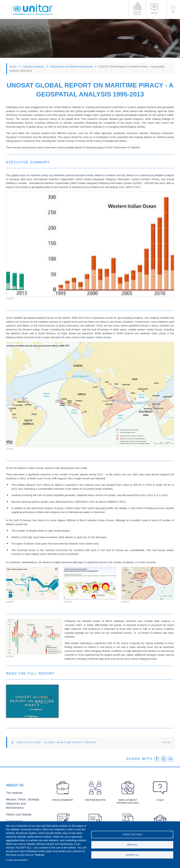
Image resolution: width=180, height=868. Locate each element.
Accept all (132, 856)
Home (13, 66)
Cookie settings (132, 834)
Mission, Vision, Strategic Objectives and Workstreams (25, 805)
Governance (12, 818)
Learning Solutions (33, 66)
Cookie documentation (17, 860)
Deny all (132, 845)
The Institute (12, 798)
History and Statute (16, 812)
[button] (90, 244)
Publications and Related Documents (71, 66)
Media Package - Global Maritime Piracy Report (57, 742)
